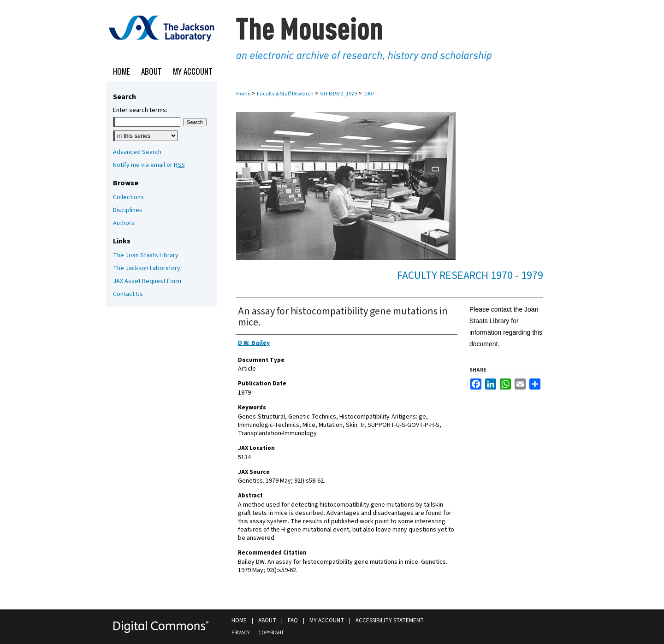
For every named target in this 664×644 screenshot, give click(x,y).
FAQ (293, 620)
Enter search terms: (140, 110)
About (267, 620)
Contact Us (128, 294)
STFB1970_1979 (338, 94)
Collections (128, 197)
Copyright (271, 633)
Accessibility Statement (390, 620)
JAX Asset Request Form (147, 281)
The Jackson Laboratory (147, 268)
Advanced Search (137, 152)
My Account (327, 620)
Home (243, 94)
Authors (124, 223)
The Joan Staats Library (146, 255)
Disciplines (128, 210)
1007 (369, 94)
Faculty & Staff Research (285, 94)
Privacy (240, 633)
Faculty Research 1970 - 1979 (470, 275)
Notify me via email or (149, 165)
